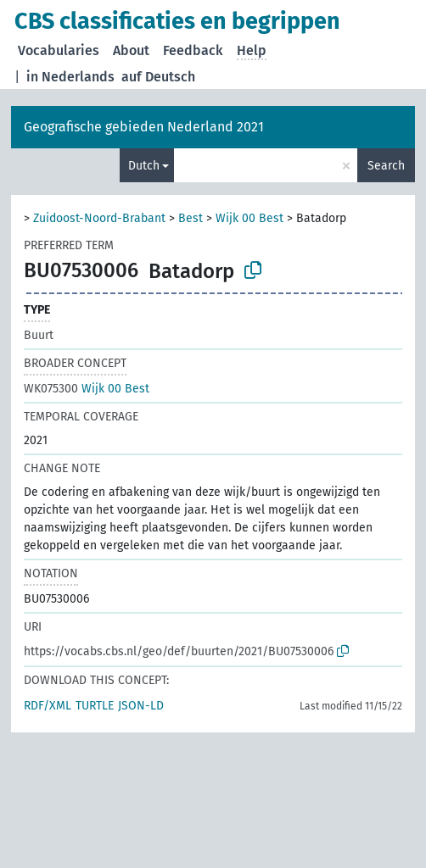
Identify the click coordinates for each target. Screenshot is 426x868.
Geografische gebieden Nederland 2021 (144, 127)
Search (386, 166)
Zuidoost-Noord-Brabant (99, 218)
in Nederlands (70, 77)
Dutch (144, 166)
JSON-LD (141, 706)
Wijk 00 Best (249, 218)
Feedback (193, 50)
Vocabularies (59, 50)
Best (191, 218)
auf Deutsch (158, 77)
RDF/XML (48, 706)
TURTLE (95, 706)
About (131, 50)
